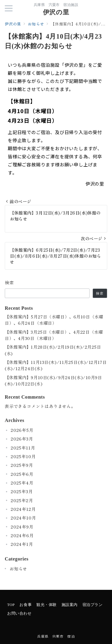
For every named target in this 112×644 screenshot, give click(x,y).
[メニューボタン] (9, 9)
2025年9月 (22, 465)
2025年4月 (22, 483)
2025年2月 (22, 500)
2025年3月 (22, 491)
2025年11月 (23, 448)
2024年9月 (22, 527)
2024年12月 (23, 509)
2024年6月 (22, 535)
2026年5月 (22, 430)
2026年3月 (22, 439)
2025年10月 (23, 456)
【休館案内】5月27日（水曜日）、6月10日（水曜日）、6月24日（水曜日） (54, 320)
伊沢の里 (56, 12)
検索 (9, 282)
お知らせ (18, 569)
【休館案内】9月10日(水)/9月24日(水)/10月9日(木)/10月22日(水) (53, 381)
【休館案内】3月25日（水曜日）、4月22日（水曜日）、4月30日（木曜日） (54, 335)
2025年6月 (22, 474)
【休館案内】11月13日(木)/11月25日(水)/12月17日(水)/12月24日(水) (56, 365)
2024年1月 (22, 544)
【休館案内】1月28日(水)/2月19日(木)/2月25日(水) (53, 350)
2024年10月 (23, 518)
